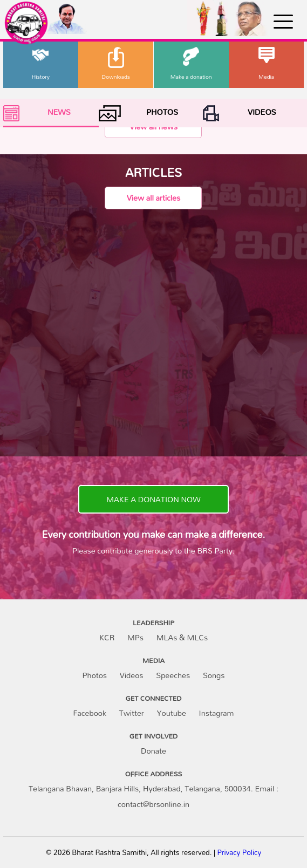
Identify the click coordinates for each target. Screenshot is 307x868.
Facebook (89, 713)
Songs (214, 675)
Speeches (173, 675)
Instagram (217, 713)
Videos (132, 675)
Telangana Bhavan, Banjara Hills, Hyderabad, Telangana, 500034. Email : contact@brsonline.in (153, 796)
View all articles (153, 198)
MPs (135, 637)
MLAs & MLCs (182, 637)
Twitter (132, 713)
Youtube (172, 713)
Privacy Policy (239, 852)
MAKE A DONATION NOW (153, 499)
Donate (153, 751)
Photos (95, 675)
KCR (107, 637)
